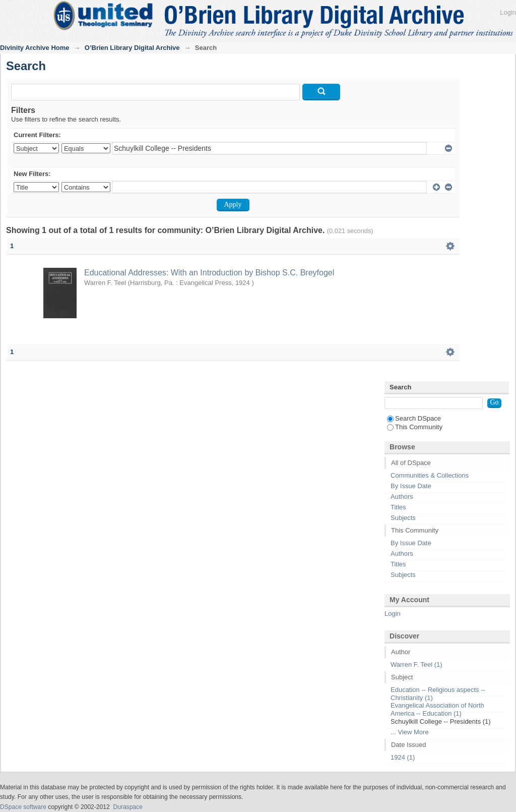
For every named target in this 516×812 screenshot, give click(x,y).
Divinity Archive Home (35, 48)
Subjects (403, 518)
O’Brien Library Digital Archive (132, 48)
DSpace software (23, 807)
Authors (402, 497)
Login (508, 12)
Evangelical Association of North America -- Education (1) (437, 709)
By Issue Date (411, 486)
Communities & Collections (430, 475)
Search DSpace (414, 418)
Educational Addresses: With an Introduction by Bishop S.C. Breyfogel (209, 273)
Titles (398, 507)
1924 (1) (403, 757)
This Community (415, 427)
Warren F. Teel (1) (416, 664)
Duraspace (127, 807)
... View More (410, 732)
